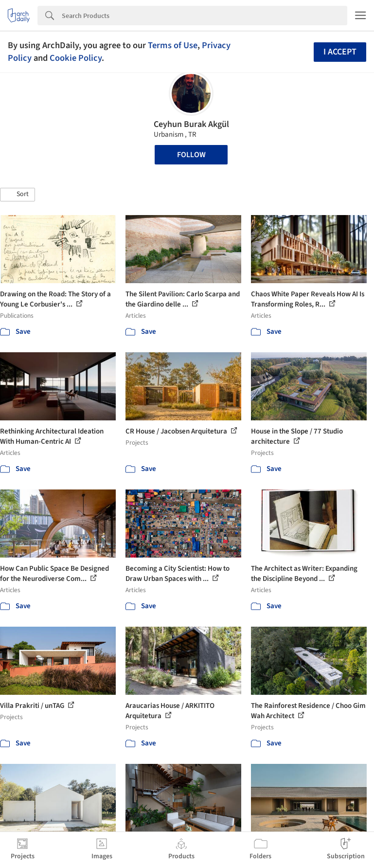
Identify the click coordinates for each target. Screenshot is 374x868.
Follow (191, 155)
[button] (18, 195)
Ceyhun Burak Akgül (191, 124)
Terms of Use (173, 45)
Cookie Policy (76, 58)
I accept (340, 52)
